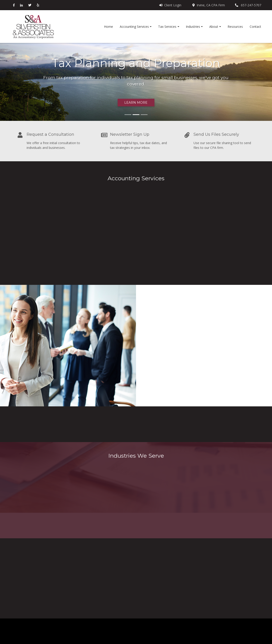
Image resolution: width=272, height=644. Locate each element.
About (214, 27)
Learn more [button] (136, 103)
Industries (193, 27)
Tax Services (167, 27)
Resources (235, 27)
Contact (255, 27)
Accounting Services (134, 27)
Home (108, 27)
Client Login (170, 5)
